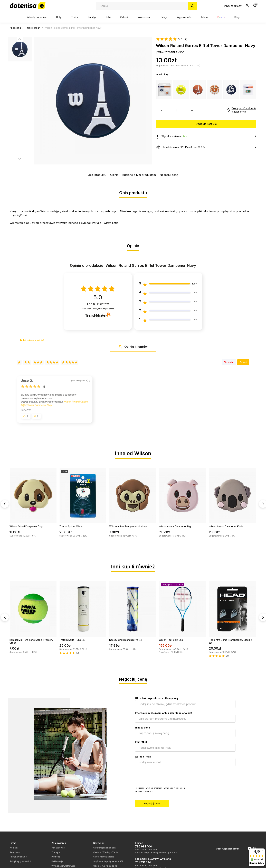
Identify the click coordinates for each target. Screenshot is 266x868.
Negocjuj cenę (169, 175)
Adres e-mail (143, 759)
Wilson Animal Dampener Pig (175, 529)
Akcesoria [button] (144, 17)
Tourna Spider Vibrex (72, 529)
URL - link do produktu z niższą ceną (156, 701)
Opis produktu (97, 175)
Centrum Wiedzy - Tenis (106, 855)
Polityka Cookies (18, 859)
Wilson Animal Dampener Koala (226, 529)
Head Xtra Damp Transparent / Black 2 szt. (230, 644)
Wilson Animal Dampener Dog (26, 529)
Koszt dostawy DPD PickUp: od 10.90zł (206, 147)
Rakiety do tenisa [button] (36, 17)
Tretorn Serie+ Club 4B (72, 643)
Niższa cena (142, 730)
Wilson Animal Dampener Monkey (128, 529)
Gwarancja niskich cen (104, 850)
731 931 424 (143, 865)
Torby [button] (74, 17)
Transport (56, 855)
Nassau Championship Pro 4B (126, 643)
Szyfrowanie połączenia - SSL (108, 864)
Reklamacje (57, 864)
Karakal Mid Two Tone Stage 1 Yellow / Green (31, 644)
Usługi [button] (163, 17)
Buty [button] (59, 17)
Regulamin (15, 855)
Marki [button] (204, 17)
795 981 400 (144, 849)
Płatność (56, 859)
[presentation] (161, 779)
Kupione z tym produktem (139, 175)
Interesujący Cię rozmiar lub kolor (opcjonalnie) (164, 716)
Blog (237, 17)
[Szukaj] (192, 6)
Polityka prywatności (145, 794)
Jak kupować (58, 850)
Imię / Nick (141, 745)
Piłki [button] (108, 17)
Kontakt (14, 850)
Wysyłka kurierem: (206, 136)
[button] (21, 340)
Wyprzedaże (184, 17)
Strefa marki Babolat (103, 859)
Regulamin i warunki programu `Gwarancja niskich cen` (160, 791)
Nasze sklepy (233, 6)
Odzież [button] (124, 17)
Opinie (114, 175)
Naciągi (92, 17)
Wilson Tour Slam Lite (171, 643)
